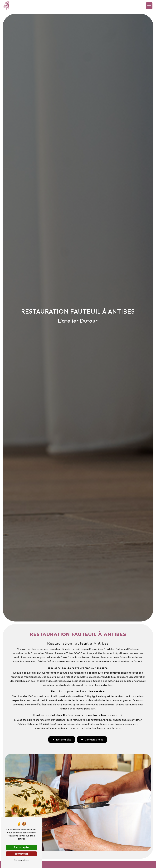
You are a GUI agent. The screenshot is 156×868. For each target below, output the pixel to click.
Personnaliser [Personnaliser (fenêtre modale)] (21, 860)
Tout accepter (21, 847)
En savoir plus (61, 740)
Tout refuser (21, 854)
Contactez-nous (92, 740)
